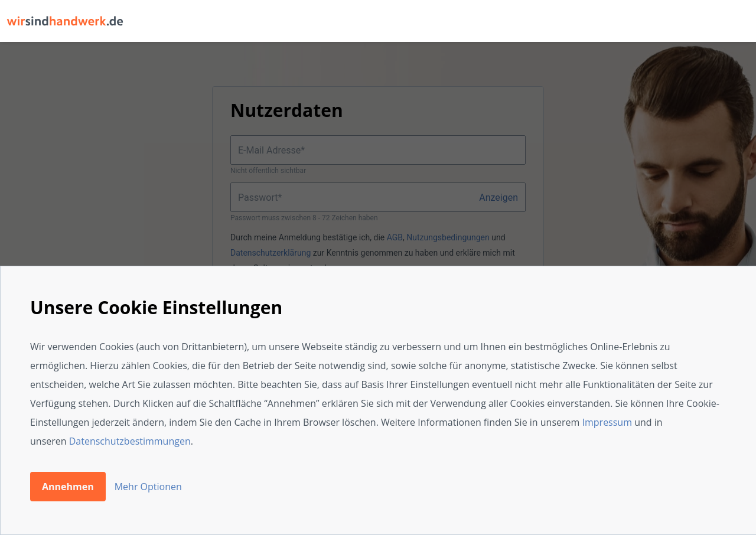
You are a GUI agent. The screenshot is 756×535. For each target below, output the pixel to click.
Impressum (607, 422)
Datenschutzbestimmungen (130, 441)
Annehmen (68, 487)
